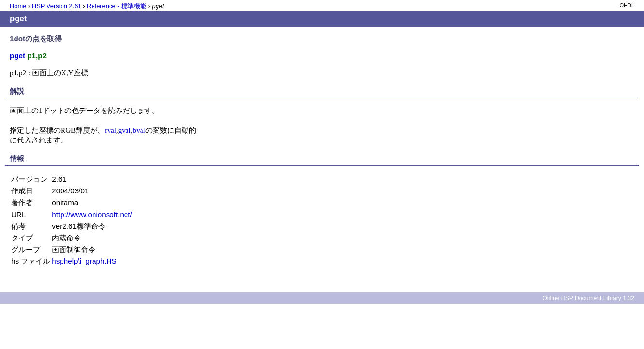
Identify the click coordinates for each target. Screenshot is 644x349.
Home (18, 6)
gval (125, 130)
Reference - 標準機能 (117, 6)
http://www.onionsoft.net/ (92, 214)
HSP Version (57, 6)
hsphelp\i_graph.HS (84, 261)
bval (139, 130)
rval (110, 130)
